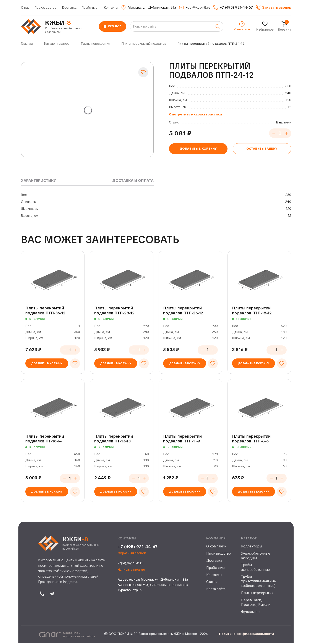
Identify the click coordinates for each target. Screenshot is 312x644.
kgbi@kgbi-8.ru (131, 564)
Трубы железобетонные (255, 568)
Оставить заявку (262, 149)
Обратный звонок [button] (132, 554)
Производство (46, 8)
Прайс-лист (90, 8)
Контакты (111, 8)
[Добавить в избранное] (143, 72)
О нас (25, 8)
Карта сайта (216, 590)
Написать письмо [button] (131, 571)
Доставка (69, 8)
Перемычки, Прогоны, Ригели (256, 603)
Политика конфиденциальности (246, 635)
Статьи (212, 583)
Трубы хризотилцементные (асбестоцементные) (258, 582)
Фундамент (251, 613)
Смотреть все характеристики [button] (195, 114)
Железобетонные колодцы (256, 557)
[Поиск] (218, 26)
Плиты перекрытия (257, 594)
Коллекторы (252, 547)
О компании (216, 547)
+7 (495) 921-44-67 (138, 548)
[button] (273, 8)
